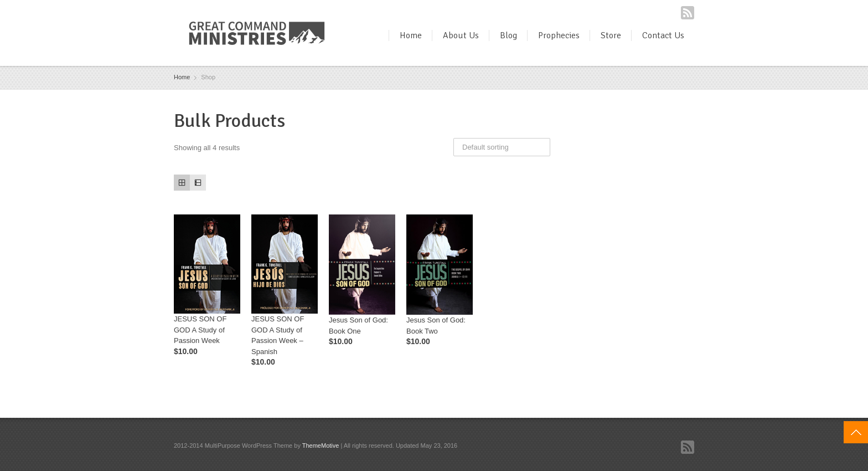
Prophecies (559, 35)
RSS (688, 13)
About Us (461, 35)
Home (411, 35)
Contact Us (663, 35)
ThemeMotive (321, 446)
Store (611, 35)
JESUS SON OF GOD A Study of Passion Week (200, 330)
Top (856, 432)
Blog (508, 35)
